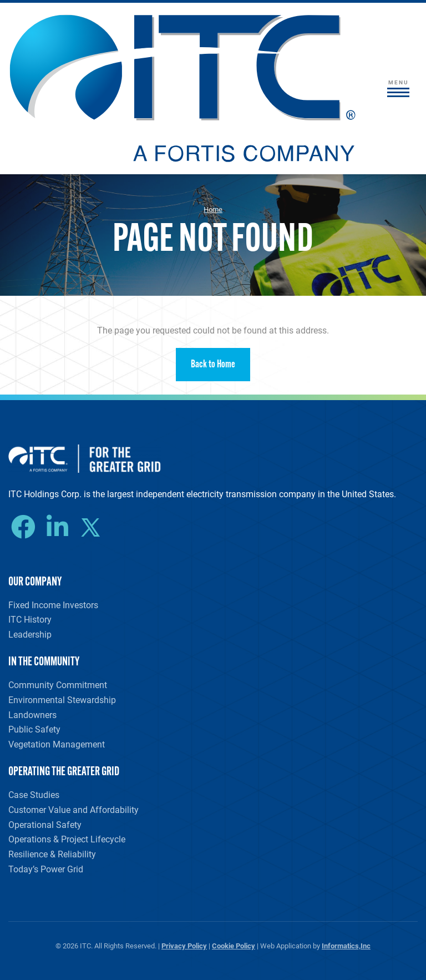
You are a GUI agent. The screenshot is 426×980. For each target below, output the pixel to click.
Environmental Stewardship (62, 699)
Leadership (30, 634)
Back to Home (213, 365)
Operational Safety (45, 824)
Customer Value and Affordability (73, 809)
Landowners (32, 714)
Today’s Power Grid (46, 869)
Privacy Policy (184, 945)
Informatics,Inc (346, 945)
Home (213, 209)
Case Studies (34, 794)
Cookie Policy (234, 945)
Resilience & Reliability (52, 854)
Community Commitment (58, 685)
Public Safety (34, 729)
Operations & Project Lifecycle (67, 839)
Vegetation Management (57, 744)
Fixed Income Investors (53, 605)
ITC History (30, 619)
